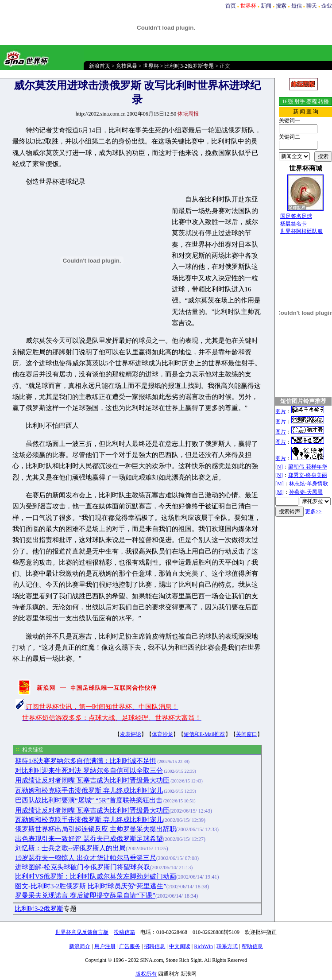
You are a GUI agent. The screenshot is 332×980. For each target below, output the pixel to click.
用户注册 (105, 946)
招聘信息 (154, 946)
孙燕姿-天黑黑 (306, 492)
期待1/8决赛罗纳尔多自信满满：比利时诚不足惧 (86, 761)
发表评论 (131, 734)
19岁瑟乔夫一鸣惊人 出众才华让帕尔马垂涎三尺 (86, 858)
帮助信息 (252, 946)
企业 (327, 6)
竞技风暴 (127, 66)
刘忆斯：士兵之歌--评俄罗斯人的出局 (70, 848)
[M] (280, 484)
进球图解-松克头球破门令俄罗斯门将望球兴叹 (83, 867)
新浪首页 (100, 66)
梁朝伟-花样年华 (308, 467)
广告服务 (130, 946)
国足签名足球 (296, 216)
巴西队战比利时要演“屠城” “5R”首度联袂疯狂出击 (89, 800)
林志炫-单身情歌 (309, 484)
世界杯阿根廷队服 (301, 231)
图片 (281, 411)
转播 (324, 101)
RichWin (203, 946)
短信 (297, 6)
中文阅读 (180, 946)
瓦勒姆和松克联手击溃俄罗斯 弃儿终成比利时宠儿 (89, 790)
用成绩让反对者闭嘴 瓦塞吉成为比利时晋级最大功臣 (92, 780)
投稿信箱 (124, 932)
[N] (279, 467)
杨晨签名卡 (293, 224)
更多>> (313, 511)
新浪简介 (80, 946)
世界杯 (151, 66)
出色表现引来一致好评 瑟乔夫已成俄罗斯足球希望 (89, 839)
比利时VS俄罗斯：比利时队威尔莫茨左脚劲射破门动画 (96, 876)
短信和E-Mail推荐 (205, 734)
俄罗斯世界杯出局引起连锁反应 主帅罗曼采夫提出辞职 (96, 829)
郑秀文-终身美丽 (308, 475)
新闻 (266, 6)
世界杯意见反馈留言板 (82, 932)
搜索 (281, 6)
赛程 (312, 101)
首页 (231, 6)
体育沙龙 (162, 734)
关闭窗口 (247, 734)
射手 (300, 101)
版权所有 (146, 974)
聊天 (312, 6)
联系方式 (227, 946)
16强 (288, 101)
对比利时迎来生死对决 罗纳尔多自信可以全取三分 (89, 771)
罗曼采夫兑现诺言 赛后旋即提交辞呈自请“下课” (85, 895)
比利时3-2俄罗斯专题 (189, 66)
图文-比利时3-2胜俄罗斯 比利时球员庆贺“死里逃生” (91, 886)
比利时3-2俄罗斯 (39, 909)
